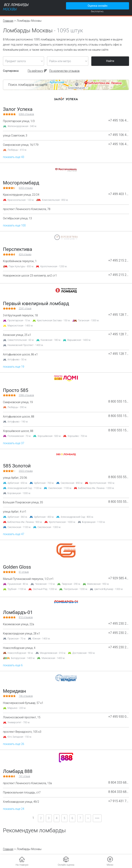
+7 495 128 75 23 (119, 315)
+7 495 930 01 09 (119, 717)
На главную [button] (22, 865)
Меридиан (14, 691)
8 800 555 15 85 (119, 402)
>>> (97, 818)
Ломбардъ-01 (18, 612)
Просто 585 (16, 390)
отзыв (25, 308)
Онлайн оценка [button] (66, 865)
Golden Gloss (17, 567)
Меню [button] (110, 865)
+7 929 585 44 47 (119, 578)
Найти (110, 61)
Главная (8, 21)
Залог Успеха (18, 109)
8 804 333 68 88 (119, 783)
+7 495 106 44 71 (119, 121)
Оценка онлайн (97, 6)
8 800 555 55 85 (119, 477)
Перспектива (18, 249)
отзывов (26, 114)
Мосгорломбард (21, 183)
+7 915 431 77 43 (119, 801)
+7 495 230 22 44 (119, 624)
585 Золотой (17, 466)
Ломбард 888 (18, 771)
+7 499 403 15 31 (119, 194)
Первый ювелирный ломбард (36, 304)
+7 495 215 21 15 (119, 261)
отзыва (26, 188)
